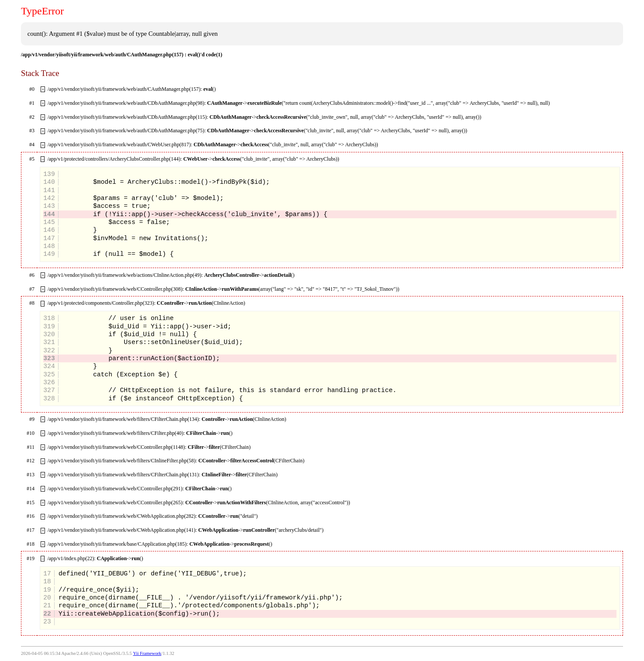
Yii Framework (147, 653)
